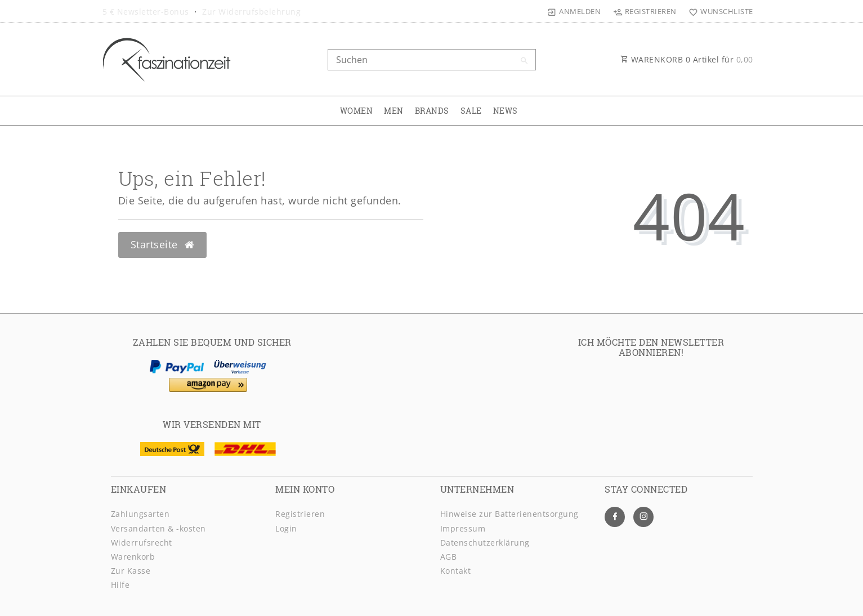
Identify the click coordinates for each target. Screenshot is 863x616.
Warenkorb (133, 557)
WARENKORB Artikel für (687, 59)
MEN (394, 111)
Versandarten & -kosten (158, 528)
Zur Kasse (131, 571)
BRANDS (432, 111)
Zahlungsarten (140, 514)
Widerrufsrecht (142, 543)
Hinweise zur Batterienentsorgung (509, 514)
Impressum (463, 528)
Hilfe (120, 585)
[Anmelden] (574, 11)
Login (286, 528)
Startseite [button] (162, 244)
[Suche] (525, 61)
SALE (471, 111)
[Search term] (432, 60)
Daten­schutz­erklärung (485, 543)
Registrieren (300, 514)
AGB (449, 557)
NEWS (506, 111)
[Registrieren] (645, 11)
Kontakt (456, 571)
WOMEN (357, 111)
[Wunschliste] (719, 11)
